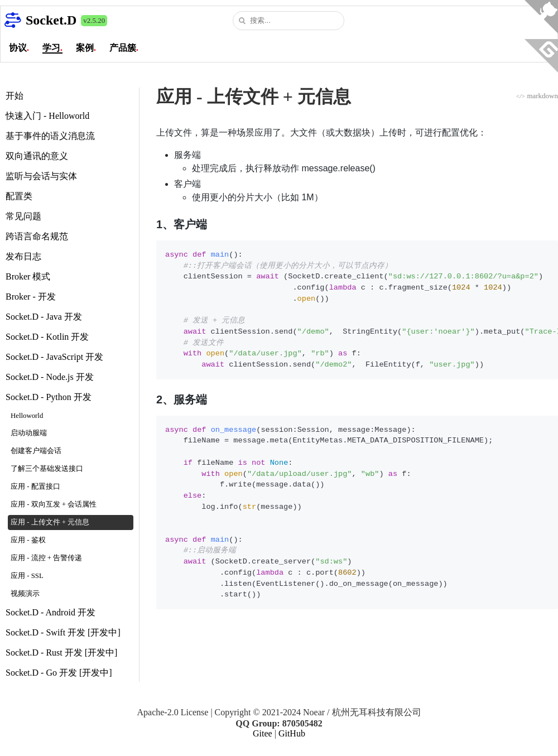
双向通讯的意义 (37, 156)
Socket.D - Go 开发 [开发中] (59, 673)
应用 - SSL (27, 576)
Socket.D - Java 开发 (44, 317)
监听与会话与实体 (41, 176)
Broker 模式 (28, 276)
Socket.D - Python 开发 (49, 397)
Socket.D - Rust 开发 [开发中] (61, 653)
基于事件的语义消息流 (50, 136)
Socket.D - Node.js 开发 (50, 377)
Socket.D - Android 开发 (50, 612)
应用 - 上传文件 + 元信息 (50, 522)
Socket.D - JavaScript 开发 (54, 357)
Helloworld (27, 416)
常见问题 (23, 216)
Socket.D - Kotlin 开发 (47, 337)
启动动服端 (29, 433)
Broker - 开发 (31, 297)
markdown (537, 96)
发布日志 (23, 256)
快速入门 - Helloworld (47, 116)
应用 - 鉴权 (28, 540)
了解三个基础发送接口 (47, 469)
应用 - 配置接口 (35, 487)
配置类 (19, 196)
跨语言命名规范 (37, 236)
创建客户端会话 (36, 451)
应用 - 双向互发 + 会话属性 (54, 504)
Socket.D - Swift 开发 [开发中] (63, 632)
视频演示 (25, 594)
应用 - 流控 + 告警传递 (46, 558)
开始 (15, 96)
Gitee (263, 733)
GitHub (292, 733)
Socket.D (51, 20)
